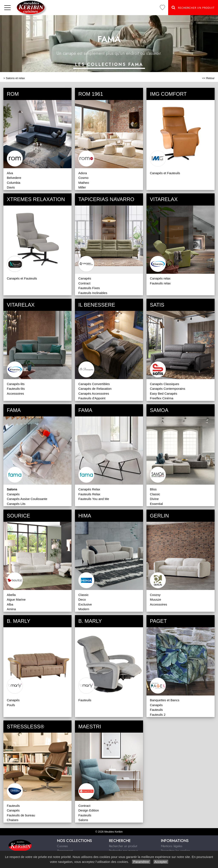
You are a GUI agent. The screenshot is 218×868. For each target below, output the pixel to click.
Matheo (84, 183)
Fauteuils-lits (16, 389)
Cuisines (62, 846)
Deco (82, 599)
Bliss (153, 489)
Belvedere (14, 178)
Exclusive (85, 604)
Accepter (161, 862)
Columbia (14, 183)
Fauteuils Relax (89, 494)
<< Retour (208, 78)
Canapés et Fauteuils (165, 173)
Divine (154, 499)
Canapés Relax (89, 489)
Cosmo (83, 178)
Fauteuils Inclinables (93, 293)
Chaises (13, 820)
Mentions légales (172, 846)
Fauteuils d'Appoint (92, 398)
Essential (156, 504)
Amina (11, 609)
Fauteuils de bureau (21, 815)
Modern (84, 609)
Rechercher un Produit (193, 7)
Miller (82, 187)
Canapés (85, 278)
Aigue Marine (16, 599)
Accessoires (15, 393)
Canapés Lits (16, 504)
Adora (83, 173)
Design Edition (89, 810)
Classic (155, 494)
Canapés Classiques (165, 384)
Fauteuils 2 (158, 715)
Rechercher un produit (123, 846)
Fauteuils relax (160, 283)
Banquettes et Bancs (165, 700)
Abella (11, 595)
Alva (10, 173)
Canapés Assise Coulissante (27, 499)
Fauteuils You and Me (94, 499)
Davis (11, 187)
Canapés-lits (16, 384)
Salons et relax (15, 78)
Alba (10, 604)
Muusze (156, 599)
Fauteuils (85, 700)
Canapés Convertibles (94, 384)
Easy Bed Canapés (163, 393)
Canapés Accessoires (94, 393)
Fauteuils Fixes (89, 288)
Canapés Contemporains (168, 389)
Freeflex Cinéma (162, 398)
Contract (84, 283)
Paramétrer (141, 862)
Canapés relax (160, 278)
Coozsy (155, 595)
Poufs (11, 705)
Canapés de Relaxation (95, 389)
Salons (83, 820)
